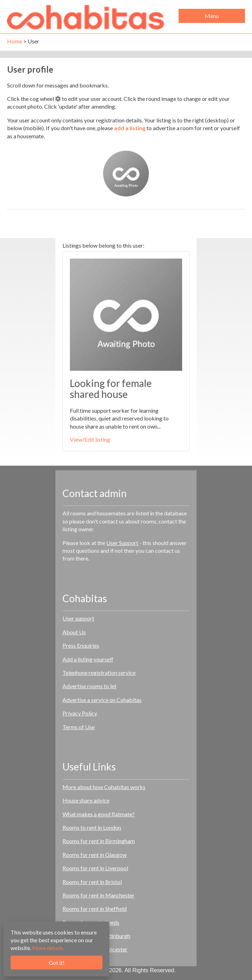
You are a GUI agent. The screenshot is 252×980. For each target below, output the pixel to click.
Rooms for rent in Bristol (92, 882)
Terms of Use (79, 727)
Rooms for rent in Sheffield (95, 909)
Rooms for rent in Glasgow (95, 855)
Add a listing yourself (88, 659)
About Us (74, 632)
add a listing (130, 128)
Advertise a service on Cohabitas (102, 700)
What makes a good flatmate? (99, 814)
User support (78, 618)
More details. (48, 948)
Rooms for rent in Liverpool (95, 868)
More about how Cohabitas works (104, 787)
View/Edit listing (90, 439)
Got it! (57, 963)
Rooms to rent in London (92, 827)
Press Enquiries (81, 645)
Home (15, 41)
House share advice (86, 800)
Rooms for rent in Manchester (98, 895)
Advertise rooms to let (89, 686)
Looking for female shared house (111, 389)
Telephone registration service (99, 673)
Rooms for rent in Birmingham (99, 841)
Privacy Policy (80, 713)
